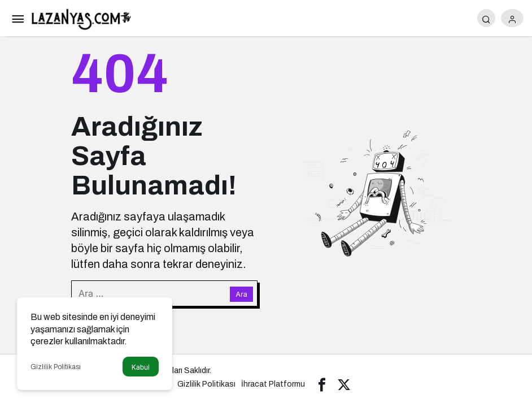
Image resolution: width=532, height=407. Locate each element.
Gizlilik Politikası (56, 367)
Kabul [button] (141, 367)
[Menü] (18, 18)
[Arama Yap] (486, 18)
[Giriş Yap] (512, 18)
